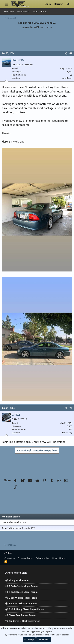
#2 (71, 408)
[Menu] (6, 4)
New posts (9, 11)
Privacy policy (43, 558)
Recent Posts (23, 11)
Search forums (40, 11)
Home (62, 558)
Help (54, 558)
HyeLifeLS (30, 27)
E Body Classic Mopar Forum (23, 604)
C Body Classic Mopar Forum (23, 598)
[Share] (66, 53)
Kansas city (67, 433)
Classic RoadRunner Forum (22, 615)
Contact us (10, 558)
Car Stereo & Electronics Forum (24, 621)
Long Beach (67, 78)
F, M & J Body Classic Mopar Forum (26, 609)
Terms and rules (25, 558)
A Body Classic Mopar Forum (23, 586)
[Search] (68, 4)
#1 (71, 53)
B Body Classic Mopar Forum (23, 592)
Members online (11, 517)
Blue (8, 553)
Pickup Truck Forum (19, 580)
